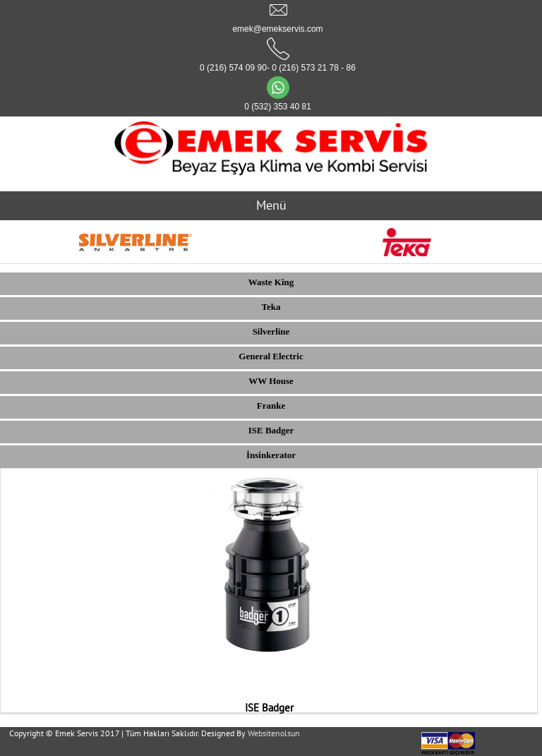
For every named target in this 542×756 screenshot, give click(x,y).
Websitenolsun (274, 733)
